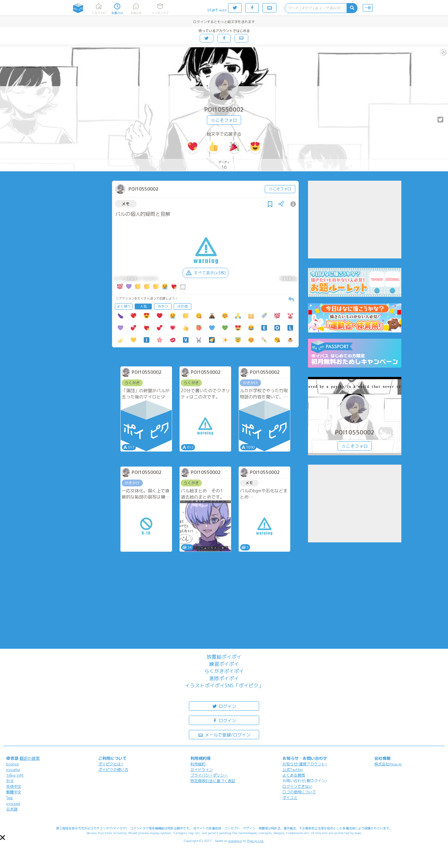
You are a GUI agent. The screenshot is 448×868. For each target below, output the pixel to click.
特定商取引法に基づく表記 (213, 781)
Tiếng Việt (15, 775)
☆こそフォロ (224, 120)
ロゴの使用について (299, 792)
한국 (10, 781)
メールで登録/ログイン (224, 734)
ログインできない (297, 786)
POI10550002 (224, 110)
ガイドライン (202, 770)
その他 (182, 306)
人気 (143, 306)
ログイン (224, 706)
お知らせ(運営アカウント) (305, 764)
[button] (2, 838)
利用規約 (198, 764)
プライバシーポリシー (209, 775)
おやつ (163, 306)
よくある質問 (294, 775)
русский (13, 803)
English (13, 764)
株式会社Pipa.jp (388, 764)
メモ (126, 204)
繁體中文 (14, 792)
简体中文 (14, 786)
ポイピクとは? (111, 764)
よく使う (124, 306)
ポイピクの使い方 (113, 770)
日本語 (12, 809)
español (13, 770)
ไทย (9, 798)
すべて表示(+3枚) (205, 273)
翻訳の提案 (30, 758)
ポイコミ (290, 798)
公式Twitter (293, 770)
